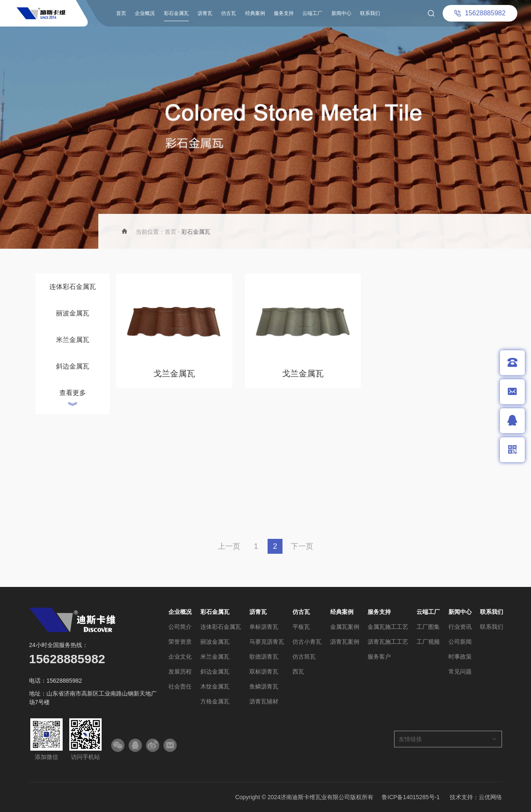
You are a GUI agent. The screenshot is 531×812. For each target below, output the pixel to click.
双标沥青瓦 (264, 671)
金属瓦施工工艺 (388, 627)
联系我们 (370, 13)
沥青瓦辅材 (264, 701)
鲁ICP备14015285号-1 (411, 797)
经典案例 (255, 13)
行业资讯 (460, 627)
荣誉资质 (180, 642)
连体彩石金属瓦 (73, 287)
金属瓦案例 (345, 627)
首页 (121, 13)
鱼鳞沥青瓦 (264, 686)
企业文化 (180, 657)
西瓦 (298, 671)
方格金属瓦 (215, 701)
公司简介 (180, 627)
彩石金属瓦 (176, 13)
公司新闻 (460, 642)
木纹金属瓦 (215, 686)
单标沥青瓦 (264, 627)
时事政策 (460, 657)
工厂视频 (428, 642)
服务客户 (379, 657)
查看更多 (73, 393)
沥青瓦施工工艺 (388, 642)
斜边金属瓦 (73, 366)
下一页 (302, 546)
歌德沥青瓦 (264, 657)
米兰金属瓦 (73, 340)
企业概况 (145, 13)
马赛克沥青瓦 (267, 642)
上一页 (229, 546)
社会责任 (180, 686)
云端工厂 (312, 13)
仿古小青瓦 (307, 642)
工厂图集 (428, 627)
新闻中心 (341, 13)
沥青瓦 (205, 13)
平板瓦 (301, 627)
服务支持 (284, 13)
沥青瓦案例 (345, 642)
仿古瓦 (229, 13)
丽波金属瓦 (73, 313)
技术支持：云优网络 (476, 797)
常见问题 (460, 671)
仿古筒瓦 (304, 657)
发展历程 (180, 671)
